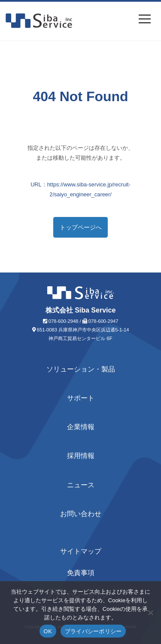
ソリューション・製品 (81, 369)
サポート (81, 398)
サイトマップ (81, 551)
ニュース (81, 485)
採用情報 (81, 456)
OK (48, 631)
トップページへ (81, 227)
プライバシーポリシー (93, 631)
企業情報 (81, 427)
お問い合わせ (81, 514)
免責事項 (81, 573)
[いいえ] (150, 613)
